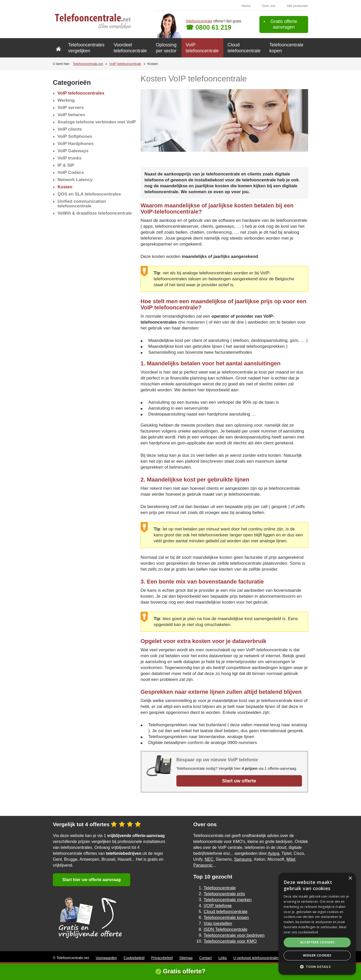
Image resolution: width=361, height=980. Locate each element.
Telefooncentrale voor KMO (230, 941)
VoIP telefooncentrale (202, 48)
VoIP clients (70, 129)
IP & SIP (66, 165)
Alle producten (297, 6)
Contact (206, 958)
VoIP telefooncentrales (81, 93)
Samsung (243, 859)
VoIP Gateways (73, 151)
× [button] (350, 878)
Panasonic (203, 865)
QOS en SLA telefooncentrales (89, 194)
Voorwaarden (106, 958)
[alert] (317, 924)
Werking (66, 100)
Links (223, 958)
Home (246, 6)
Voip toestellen (218, 923)
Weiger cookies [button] (317, 955)
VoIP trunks (69, 158)
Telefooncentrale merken (228, 900)
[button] (317, 967)
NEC (209, 859)
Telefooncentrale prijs (224, 894)
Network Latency (75, 180)
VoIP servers (71, 108)
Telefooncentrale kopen (286, 48)
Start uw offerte (239, 781)
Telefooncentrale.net (88, 64)
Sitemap (186, 958)
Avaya (274, 853)
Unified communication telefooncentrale (82, 204)
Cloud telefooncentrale (244, 48)
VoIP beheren (71, 115)
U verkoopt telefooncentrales (256, 958)
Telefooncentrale (199, 21)
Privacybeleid (162, 958)
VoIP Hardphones (76, 144)
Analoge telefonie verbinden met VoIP (97, 122)
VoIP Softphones (75, 136)
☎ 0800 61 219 (208, 27)
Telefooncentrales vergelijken (86, 48)
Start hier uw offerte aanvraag (92, 880)
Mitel (291, 859)
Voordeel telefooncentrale (130, 48)
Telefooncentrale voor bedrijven (234, 935)
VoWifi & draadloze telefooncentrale (95, 213)
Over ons (269, 6)
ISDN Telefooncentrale (226, 929)
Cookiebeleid (134, 958)
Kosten (65, 187)
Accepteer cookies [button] (317, 942)
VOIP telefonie (218, 906)
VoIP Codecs (71, 172)
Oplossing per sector (166, 48)
